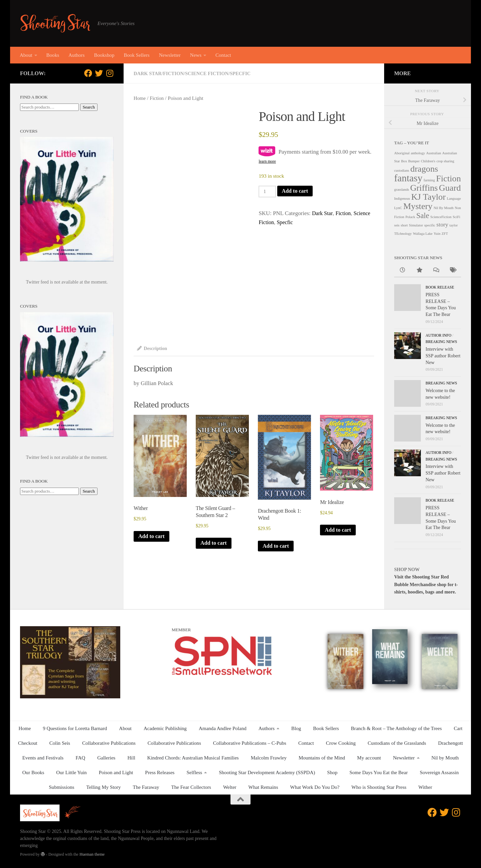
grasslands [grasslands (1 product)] (402, 190)
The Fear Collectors (191, 787)
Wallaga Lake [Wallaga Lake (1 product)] (423, 234)
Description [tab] (153, 349)
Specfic (244, 73)
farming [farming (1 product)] (429, 180)
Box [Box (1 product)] (404, 161)
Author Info (438, 335)
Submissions (61, 787)
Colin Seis (60, 743)
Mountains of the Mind (322, 758)
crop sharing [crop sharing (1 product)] (445, 161)
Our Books (33, 772)
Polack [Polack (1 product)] (410, 217)
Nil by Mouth (445, 758)
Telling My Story (103, 787)
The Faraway (146, 787)
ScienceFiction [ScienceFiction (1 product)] (441, 217)
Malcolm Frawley (269, 758)
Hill (131, 758)
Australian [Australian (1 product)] (434, 153)
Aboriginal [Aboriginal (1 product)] (402, 153)
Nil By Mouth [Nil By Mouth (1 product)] (444, 208)
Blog (296, 728)
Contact (223, 55)
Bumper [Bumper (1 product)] (414, 161)
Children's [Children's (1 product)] (428, 161)
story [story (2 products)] (442, 224)
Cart (458, 728)
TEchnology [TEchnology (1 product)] (403, 234)
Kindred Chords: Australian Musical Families (193, 758)
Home (140, 98)
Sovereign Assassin (439, 772)
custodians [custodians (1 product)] (402, 170)
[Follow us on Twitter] (99, 73)
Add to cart (296, 191)
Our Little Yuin (71, 772)
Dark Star (148, 73)
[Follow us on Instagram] (110, 73)
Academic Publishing (165, 728)
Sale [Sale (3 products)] (423, 216)
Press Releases (160, 772)
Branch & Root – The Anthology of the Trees (396, 728)
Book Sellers (136, 55)
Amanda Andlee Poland (223, 728)
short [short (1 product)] (404, 225)
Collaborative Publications (109, 743)
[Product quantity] (268, 192)
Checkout (28, 743)
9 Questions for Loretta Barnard (75, 728)
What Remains (263, 787)
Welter (230, 787)
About (26, 55)
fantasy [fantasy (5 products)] (408, 178)
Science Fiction (210, 73)
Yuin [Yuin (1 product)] (437, 234)
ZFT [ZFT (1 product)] (445, 234)
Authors (76, 55)
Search (89, 107)
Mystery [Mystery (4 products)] (418, 206)
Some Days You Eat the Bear (379, 772)
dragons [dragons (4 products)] (424, 169)
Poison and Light (116, 772)
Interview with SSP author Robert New (443, 356)
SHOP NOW (407, 569)
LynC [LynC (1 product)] (398, 208)
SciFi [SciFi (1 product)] (456, 217)
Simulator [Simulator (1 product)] (416, 225)
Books (53, 55)
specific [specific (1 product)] (430, 225)
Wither (425, 787)
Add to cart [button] (152, 538)
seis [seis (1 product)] (397, 225)
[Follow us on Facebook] (88, 73)
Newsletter (170, 55)
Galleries (106, 758)
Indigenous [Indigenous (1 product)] (402, 199)
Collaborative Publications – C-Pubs (250, 743)
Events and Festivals (43, 758)
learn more (267, 161)
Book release (440, 287)
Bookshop (104, 55)
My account (369, 758)
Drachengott (451, 743)
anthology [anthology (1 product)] (418, 153)
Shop (332, 772)
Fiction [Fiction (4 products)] (449, 179)
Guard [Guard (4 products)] (450, 188)
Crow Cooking (341, 743)
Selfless (194, 772)
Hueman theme (92, 854)
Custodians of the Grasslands (397, 743)
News (196, 55)
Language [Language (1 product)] (454, 199)
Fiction (175, 73)
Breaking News (441, 342)
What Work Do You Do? (315, 787)
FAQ (80, 758)
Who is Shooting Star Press (379, 787)
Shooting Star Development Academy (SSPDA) (267, 772)
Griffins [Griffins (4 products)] (424, 188)
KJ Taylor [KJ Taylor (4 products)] (428, 197)
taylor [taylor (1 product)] (453, 225)
